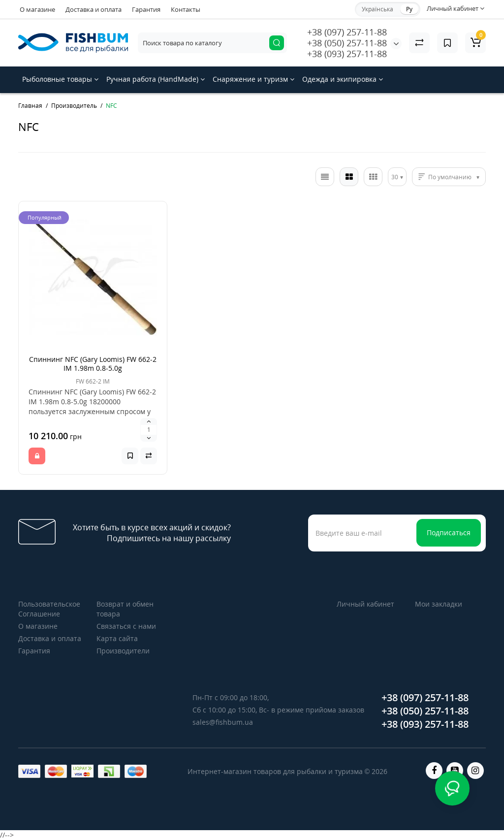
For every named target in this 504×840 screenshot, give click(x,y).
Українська (378, 9)
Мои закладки (439, 604)
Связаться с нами (126, 626)
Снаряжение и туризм (253, 79)
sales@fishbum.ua (223, 722)
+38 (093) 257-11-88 (347, 54)
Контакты (186, 9)
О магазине (37, 9)
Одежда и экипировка (343, 79)
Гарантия (146, 9)
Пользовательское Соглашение (49, 609)
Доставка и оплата (94, 9)
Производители (123, 651)
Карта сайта (117, 638)
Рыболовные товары (60, 79)
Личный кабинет (365, 604)
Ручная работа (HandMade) (156, 79)
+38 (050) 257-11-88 (347, 43)
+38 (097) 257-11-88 (347, 32)
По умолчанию (450, 177)
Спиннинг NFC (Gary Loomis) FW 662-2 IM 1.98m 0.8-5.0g (93, 364)
